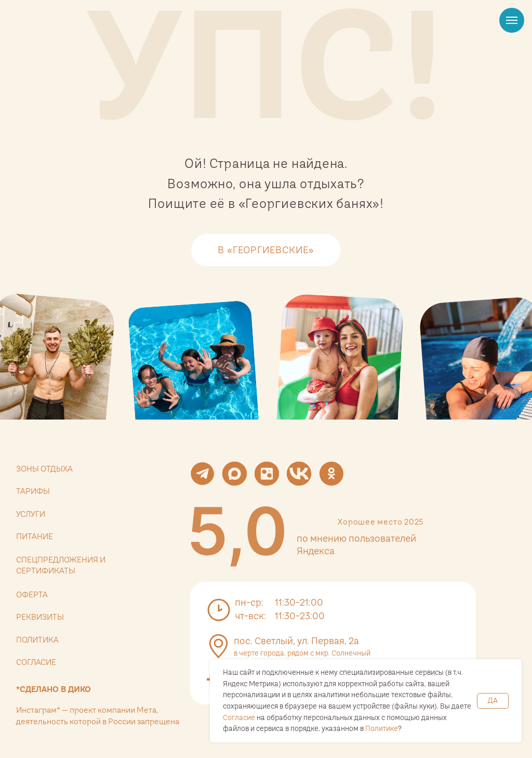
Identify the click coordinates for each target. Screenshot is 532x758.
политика (37, 640)
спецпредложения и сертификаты (61, 565)
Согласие (239, 717)
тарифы (33, 491)
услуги (31, 514)
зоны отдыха (44, 469)
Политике (382, 728)
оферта (32, 594)
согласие (36, 662)
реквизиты (40, 617)
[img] (237, 531)
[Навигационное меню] (512, 20)
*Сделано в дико (54, 689)
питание (35, 536)
